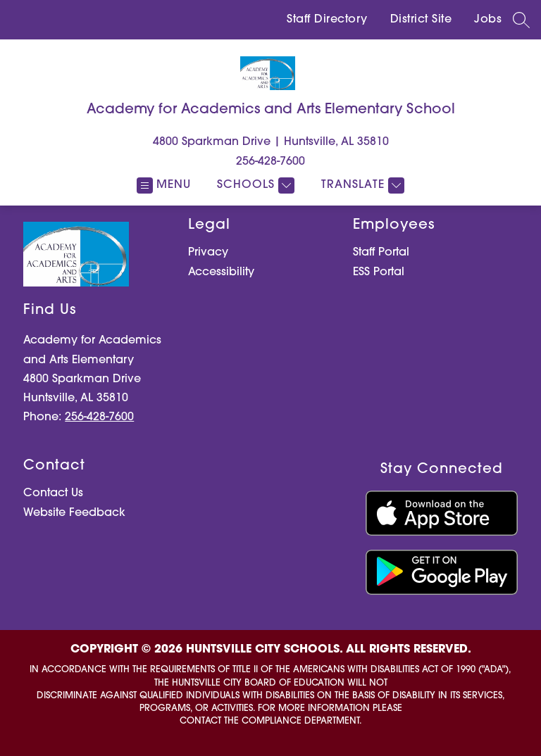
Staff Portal (381, 253)
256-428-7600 (270, 162)
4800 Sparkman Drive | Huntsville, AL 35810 (271, 142)
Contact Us (53, 493)
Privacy (208, 253)
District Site (421, 20)
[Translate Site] (361, 185)
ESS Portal (379, 272)
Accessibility (221, 272)
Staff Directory (327, 20)
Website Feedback (74, 513)
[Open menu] (164, 185)
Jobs (488, 20)
